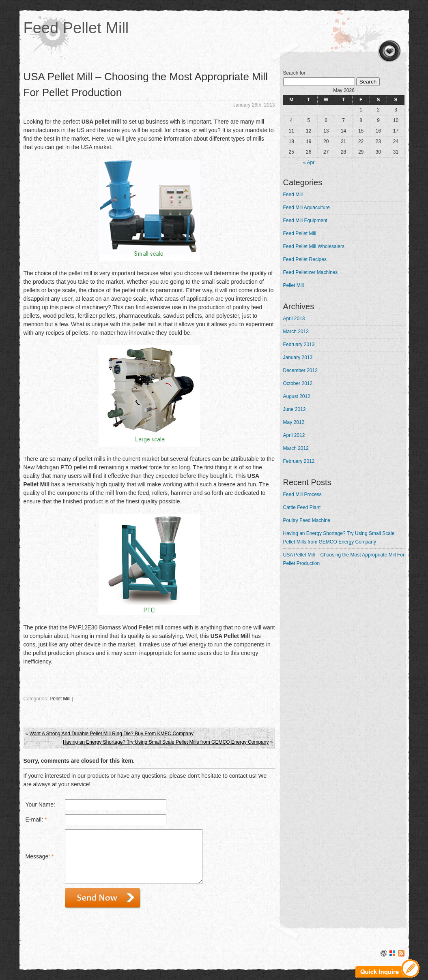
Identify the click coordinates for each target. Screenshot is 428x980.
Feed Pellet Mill (76, 28)
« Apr (309, 163)
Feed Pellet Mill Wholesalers (314, 246)
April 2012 (294, 435)
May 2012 (294, 422)
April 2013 (294, 319)
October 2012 (298, 383)
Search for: (295, 73)
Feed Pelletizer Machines (311, 272)
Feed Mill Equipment (305, 220)
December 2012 (300, 370)
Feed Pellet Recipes (305, 259)
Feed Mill (293, 195)
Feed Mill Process (302, 494)
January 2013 (298, 357)
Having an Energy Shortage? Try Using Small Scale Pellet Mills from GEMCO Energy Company (166, 742)
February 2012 (299, 461)
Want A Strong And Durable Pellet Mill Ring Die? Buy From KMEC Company (112, 734)
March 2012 (296, 448)
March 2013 (296, 332)
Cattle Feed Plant (302, 507)
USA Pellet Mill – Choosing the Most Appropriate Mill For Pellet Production (344, 559)
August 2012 (297, 396)
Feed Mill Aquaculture (306, 208)
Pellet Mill (60, 699)
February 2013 (299, 344)
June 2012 (295, 409)
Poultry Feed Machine (307, 520)
